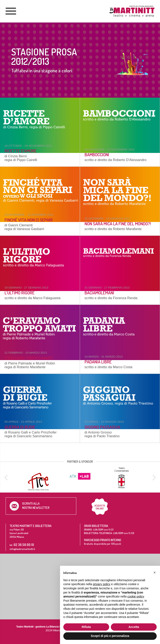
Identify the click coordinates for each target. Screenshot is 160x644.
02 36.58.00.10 (24, 545)
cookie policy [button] (136, 596)
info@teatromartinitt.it (22, 549)
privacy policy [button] (102, 584)
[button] (155, 572)
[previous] (7, 478)
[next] (153, 478)
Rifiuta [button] (86, 627)
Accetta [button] (134, 627)
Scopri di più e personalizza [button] (110, 636)
